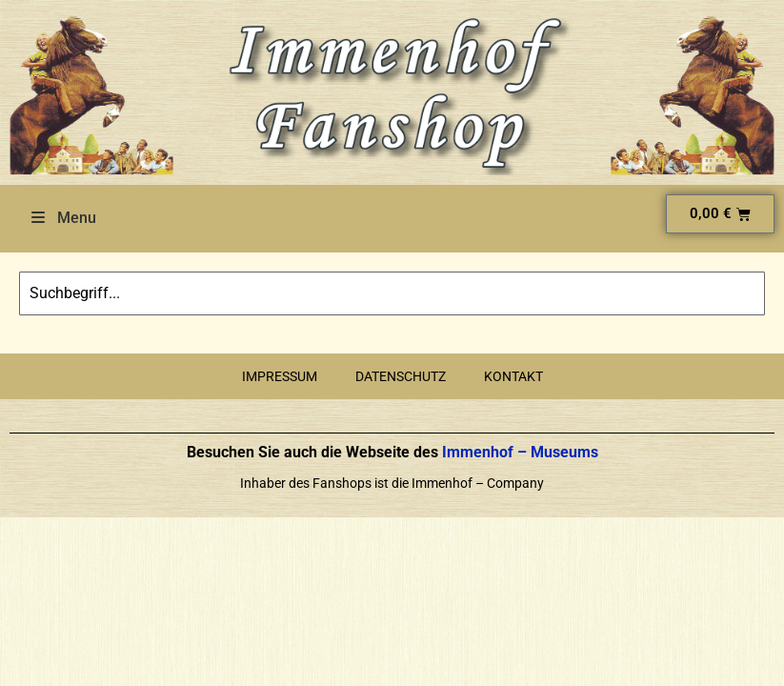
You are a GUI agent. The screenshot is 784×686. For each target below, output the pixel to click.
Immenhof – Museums (518, 452)
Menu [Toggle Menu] (62, 218)
